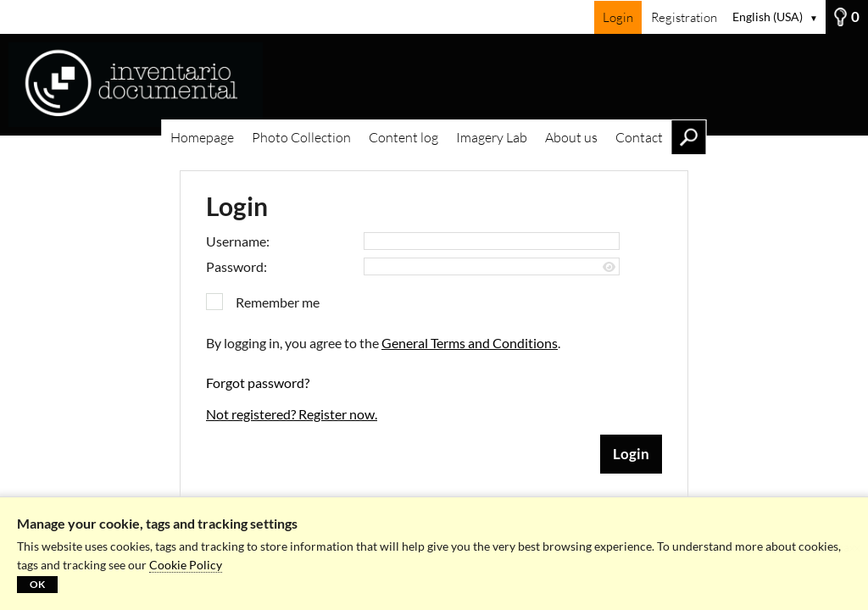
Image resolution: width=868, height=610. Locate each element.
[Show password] (609, 267)
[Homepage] (434, 85)
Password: (236, 266)
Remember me (278, 302)
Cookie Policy (186, 565)
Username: (238, 241)
